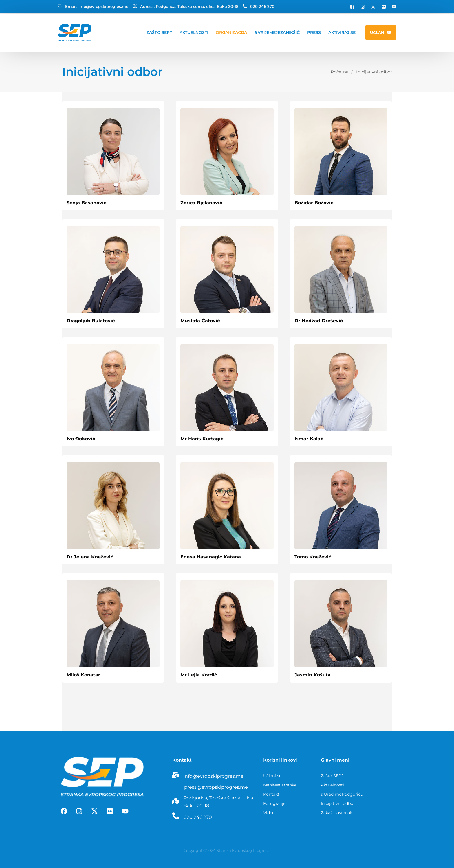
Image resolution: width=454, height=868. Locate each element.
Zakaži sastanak (337, 813)
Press (314, 32)
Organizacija (231, 32)
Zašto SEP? (159, 32)
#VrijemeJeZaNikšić (277, 32)
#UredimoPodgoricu (342, 794)
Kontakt (271, 794)
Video (269, 813)
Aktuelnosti (194, 32)
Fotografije (274, 803)
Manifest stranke (280, 785)
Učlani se (272, 776)
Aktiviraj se (342, 32)
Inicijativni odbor (338, 803)
